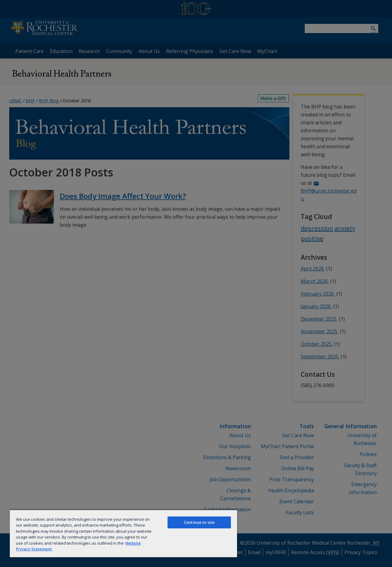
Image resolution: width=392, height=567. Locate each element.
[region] (123, 533)
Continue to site (199, 522)
